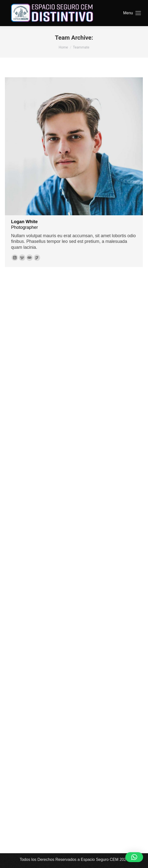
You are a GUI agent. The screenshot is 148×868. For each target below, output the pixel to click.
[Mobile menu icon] (132, 13)
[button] (134, 857)
